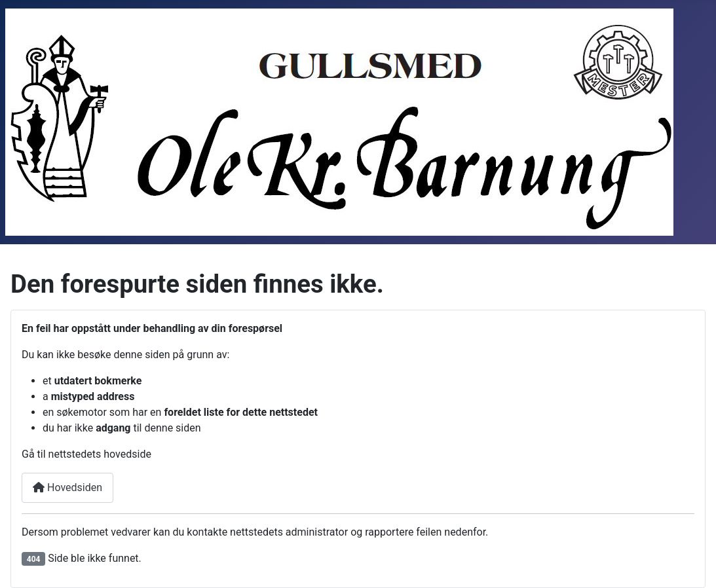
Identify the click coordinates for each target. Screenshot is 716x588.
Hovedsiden (67, 487)
